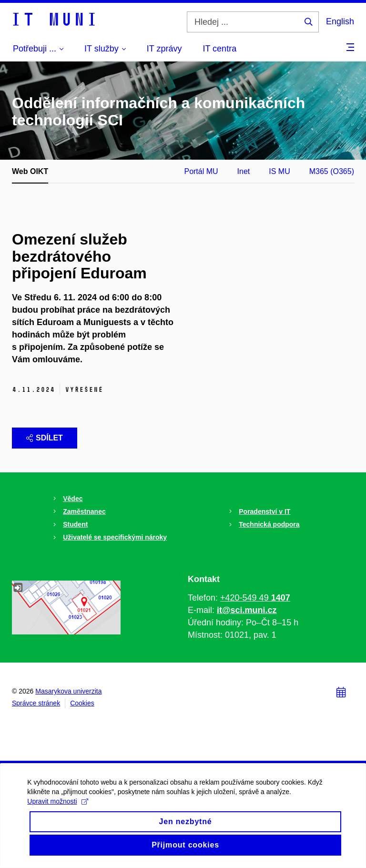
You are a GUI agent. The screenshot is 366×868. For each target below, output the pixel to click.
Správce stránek (36, 703)
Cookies (82, 703)
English (340, 21)
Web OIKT (30, 171)
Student (75, 524)
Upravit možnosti (59, 810)
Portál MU (201, 171)
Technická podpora (269, 524)
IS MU (279, 171)
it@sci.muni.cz (247, 610)
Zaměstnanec (84, 511)
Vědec (73, 499)
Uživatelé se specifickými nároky (115, 537)
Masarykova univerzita (68, 691)
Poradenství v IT (264, 511)
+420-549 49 (255, 598)
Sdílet (45, 438)
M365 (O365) (332, 171)
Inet (244, 171)
